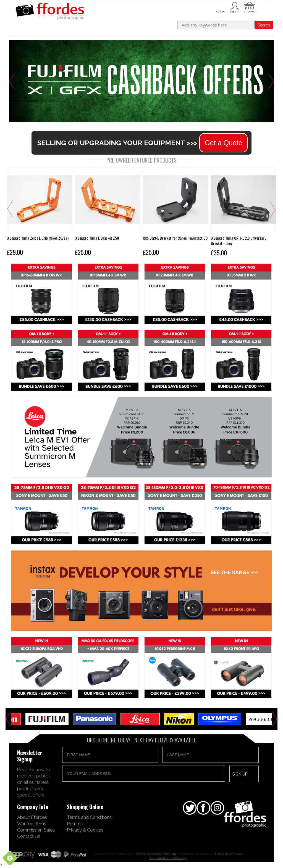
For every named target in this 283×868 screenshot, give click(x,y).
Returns (75, 824)
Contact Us (29, 836)
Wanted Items (32, 824)
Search (264, 25)
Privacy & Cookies (85, 830)
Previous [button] (12, 81)
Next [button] (271, 81)
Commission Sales (36, 830)
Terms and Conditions (89, 817)
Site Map (170, 854)
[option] (141, 81)
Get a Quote (223, 143)
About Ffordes (32, 817)
